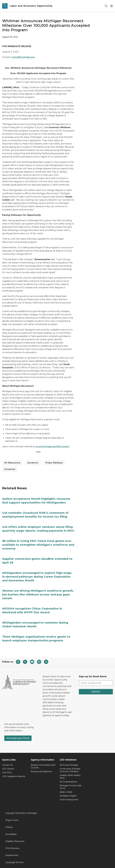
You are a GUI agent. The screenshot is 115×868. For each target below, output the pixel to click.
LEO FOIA (7, 773)
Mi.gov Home (12, 820)
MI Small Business (68, 782)
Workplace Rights (68, 796)
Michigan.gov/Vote (18, 738)
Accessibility (11, 834)
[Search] (106, 6)
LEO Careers (8, 769)
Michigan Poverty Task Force (70, 787)
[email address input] (96, 683)
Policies (9, 827)
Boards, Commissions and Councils (43, 766)
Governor (33, 463)
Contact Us (7, 765)
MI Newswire (12, 463)
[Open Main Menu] (111, 6)
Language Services (14, 862)
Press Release (54, 463)
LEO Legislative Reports (14, 776)
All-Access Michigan (69, 765)
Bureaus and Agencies (41, 771)
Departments (12, 855)
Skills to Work (66, 792)
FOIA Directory (12, 848)
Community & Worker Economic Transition (70, 770)
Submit (96, 692)
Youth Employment (69, 800)
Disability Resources (15, 841)
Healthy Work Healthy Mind (70, 777)
